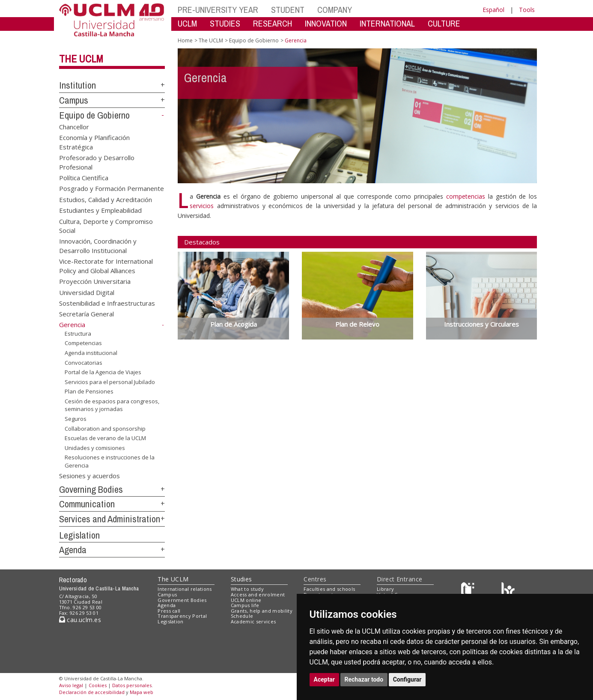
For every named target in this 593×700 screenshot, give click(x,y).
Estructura (78, 334)
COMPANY (335, 10)
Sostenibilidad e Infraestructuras (107, 303)
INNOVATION (326, 23)
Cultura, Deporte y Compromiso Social (106, 225)
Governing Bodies (91, 489)
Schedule (242, 616)
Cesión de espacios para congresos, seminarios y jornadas (112, 405)
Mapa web (142, 692)
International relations (185, 589)
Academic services (253, 621)
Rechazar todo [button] (364, 679)
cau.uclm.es (80, 620)
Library (385, 589)
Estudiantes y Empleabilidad (100, 210)
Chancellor (74, 126)
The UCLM (81, 59)
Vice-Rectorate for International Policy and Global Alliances (106, 266)
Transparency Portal (182, 616)
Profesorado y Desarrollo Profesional (97, 162)
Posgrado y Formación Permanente (112, 188)
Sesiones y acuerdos (89, 475)
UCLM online (246, 600)
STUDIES (225, 23)
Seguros (76, 419)
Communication (87, 504)
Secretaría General (86, 314)
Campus (74, 100)
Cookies (98, 685)
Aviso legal (71, 685)
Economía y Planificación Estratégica (94, 142)
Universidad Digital (87, 292)
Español (493, 10)
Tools (527, 10)
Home (185, 40)
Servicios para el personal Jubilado (110, 382)
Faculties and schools (329, 589)
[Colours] (508, 591)
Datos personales (132, 685)
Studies (241, 579)
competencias (466, 196)
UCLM (187, 23)
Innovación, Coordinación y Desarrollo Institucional (98, 246)
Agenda (73, 550)
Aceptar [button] (325, 679)
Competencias (83, 343)
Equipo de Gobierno (94, 115)
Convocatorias (83, 362)
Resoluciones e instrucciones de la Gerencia (110, 461)
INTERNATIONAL (387, 23)
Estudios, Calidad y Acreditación (106, 199)
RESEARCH (273, 23)
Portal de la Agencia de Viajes (103, 372)
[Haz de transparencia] (469, 591)
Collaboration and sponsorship (105, 428)
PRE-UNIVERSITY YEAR (218, 10)
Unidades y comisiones (95, 448)
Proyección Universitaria (95, 281)
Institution (77, 85)
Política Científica (84, 177)
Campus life (245, 605)
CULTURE (444, 23)
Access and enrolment (258, 594)
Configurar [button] (407, 679)
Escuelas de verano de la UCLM (105, 438)
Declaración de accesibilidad (92, 692)
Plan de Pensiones (89, 391)
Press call (169, 611)
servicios (202, 206)
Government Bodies (182, 600)
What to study (247, 589)
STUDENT (288, 10)
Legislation (79, 535)
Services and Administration (110, 519)
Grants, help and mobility (262, 611)
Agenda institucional (91, 353)
